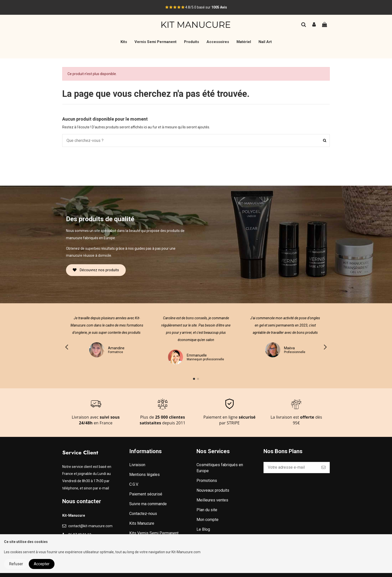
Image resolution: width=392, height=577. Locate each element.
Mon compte (207, 520)
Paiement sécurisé (146, 494)
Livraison (137, 465)
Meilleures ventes (212, 500)
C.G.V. (134, 484)
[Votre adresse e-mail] (291, 468)
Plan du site (207, 510)
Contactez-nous (143, 514)
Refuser (16, 564)
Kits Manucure (142, 523)
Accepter (42, 564)
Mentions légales (144, 475)
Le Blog (203, 529)
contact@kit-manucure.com (90, 526)
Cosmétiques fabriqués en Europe (220, 468)
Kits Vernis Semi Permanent (154, 533)
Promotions (207, 481)
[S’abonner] (323, 468)
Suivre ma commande (148, 504)
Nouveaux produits (213, 490)
